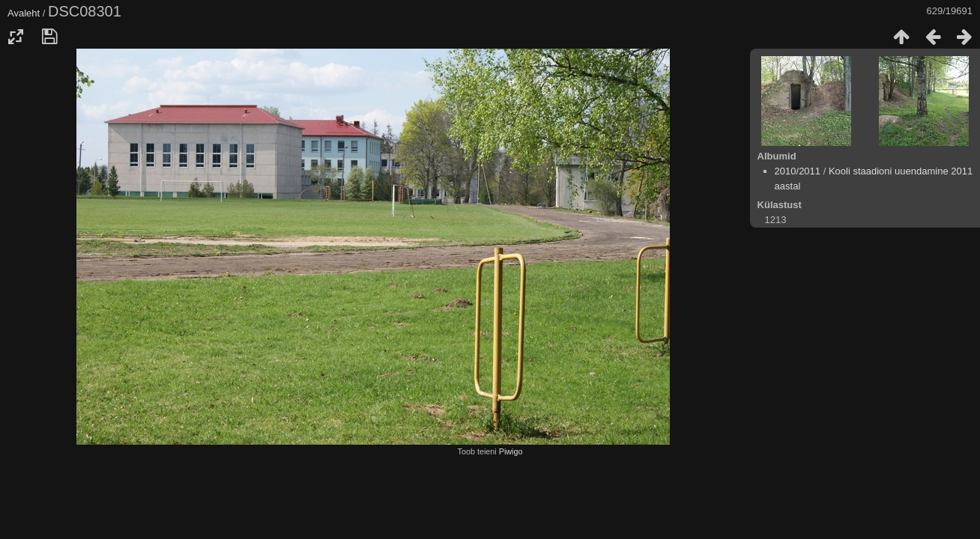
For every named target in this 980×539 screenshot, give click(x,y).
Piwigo (511, 451)
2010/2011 (798, 171)
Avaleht (24, 13)
